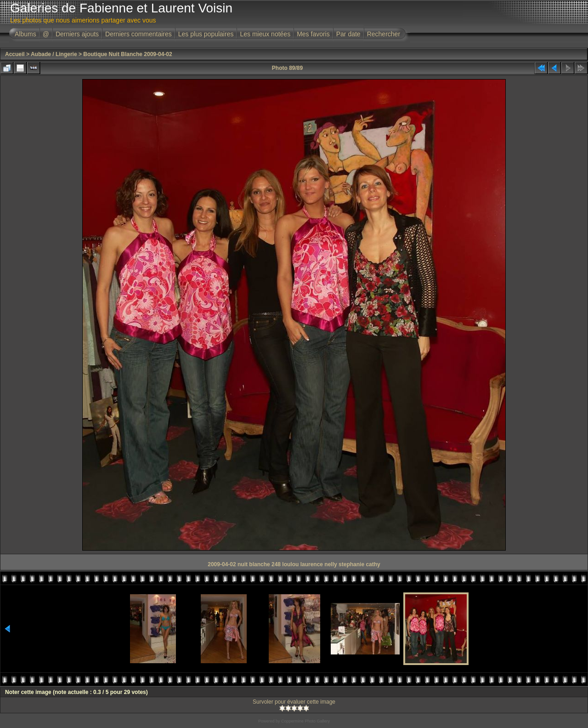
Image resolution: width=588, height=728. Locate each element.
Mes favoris (313, 34)
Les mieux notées (265, 34)
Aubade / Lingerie (54, 54)
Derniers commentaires (139, 34)
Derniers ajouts (77, 34)
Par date (348, 34)
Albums (25, 34)
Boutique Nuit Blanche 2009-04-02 (127, 54)
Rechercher (384, 34)
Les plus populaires (206, 34)
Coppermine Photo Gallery (305, 721)
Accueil (15, 54)
